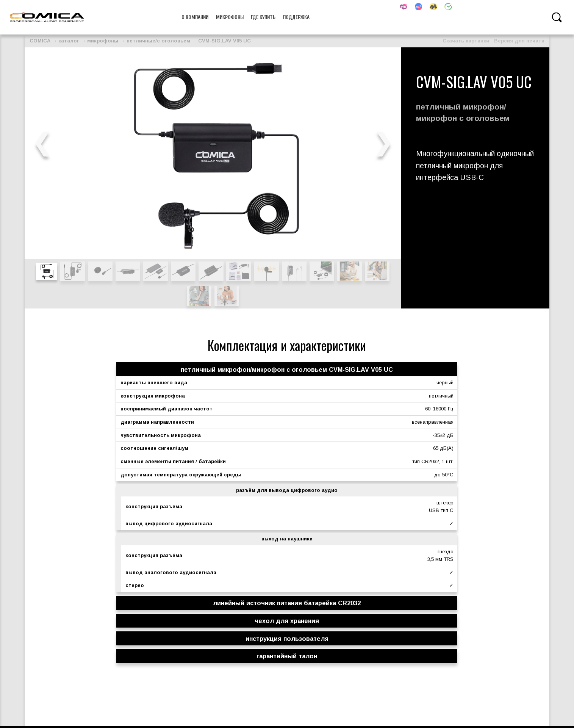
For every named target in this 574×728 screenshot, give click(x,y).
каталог (69, 41)
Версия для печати (519, 41)
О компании (195, 17)
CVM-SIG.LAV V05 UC (224, 41)
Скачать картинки (466, 41)
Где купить (263, 17)
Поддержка (296, 17)
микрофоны (230, 17)
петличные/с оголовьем (158, 41)
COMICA (40, 41)
